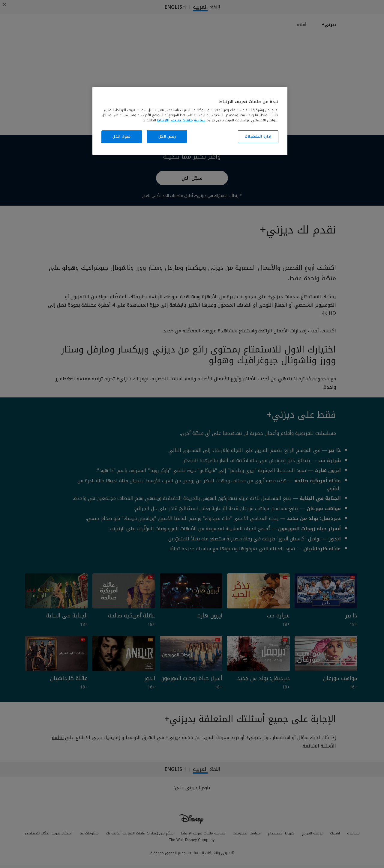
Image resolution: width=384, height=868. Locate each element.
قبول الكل (121, 136)
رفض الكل (167, 136)
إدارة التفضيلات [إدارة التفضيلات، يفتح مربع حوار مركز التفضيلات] (258, 136)
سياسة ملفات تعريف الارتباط (181, 120)
